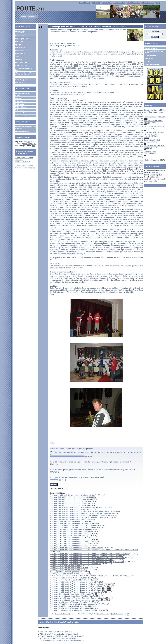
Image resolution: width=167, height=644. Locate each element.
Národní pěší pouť (22, 39)
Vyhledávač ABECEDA (153, 64)
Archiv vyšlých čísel (22, 131)
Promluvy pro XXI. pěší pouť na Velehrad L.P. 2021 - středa (73, 525)
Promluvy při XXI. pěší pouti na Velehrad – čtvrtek (69, 523)
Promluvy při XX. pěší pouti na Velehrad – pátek (68, 529)
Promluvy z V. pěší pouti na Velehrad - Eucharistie (69, 602)
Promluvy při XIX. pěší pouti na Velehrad (65, 537)
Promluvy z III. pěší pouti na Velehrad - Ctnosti (68, 606)
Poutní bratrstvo (21, 62)
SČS (158, 2)
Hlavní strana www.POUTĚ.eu (21, 32)
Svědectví (19, 59)
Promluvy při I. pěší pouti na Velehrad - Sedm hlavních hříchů (73, 610)
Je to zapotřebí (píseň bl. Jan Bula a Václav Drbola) (58, 638)
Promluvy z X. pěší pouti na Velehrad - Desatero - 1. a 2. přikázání (75, 590)
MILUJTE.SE (148, 2)
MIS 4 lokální (20, 110)
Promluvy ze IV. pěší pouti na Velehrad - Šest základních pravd (74, 604)
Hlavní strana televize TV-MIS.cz (24, 94)
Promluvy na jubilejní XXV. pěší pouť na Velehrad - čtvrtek (72, 495)
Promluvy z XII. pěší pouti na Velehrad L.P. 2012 (68, 578)
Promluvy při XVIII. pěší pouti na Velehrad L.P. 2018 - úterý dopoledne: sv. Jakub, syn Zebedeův (87, 562)
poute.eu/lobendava (22, 162)
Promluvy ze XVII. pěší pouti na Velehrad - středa (69, 568)
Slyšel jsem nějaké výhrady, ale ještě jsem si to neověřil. (154, 134)
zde (29, 142)
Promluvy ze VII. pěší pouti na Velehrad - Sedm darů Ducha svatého (76, 598)
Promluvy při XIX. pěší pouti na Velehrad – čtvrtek (69, 542)
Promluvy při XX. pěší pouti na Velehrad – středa (69, 533)
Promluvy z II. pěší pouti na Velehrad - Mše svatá (69, 608)
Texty (17, 57)
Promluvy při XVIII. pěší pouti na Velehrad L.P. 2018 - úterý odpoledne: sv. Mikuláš (82, 560)
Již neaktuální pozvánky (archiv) (24, 69)
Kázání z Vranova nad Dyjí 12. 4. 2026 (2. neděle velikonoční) (62, 641)
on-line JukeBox (150, 56)
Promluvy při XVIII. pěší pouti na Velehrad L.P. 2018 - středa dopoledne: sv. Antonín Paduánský (87, 558)
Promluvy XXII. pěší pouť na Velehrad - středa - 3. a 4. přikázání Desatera (78, 515)
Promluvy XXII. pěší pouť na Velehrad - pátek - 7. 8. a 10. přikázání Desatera (80, 511)
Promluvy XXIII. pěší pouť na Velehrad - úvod (67, 505)
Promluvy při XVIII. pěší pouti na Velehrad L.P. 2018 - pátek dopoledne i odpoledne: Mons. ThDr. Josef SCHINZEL (94, 550)
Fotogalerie (19, 51)
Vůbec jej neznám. (151, 117)
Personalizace (20, 83)
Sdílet (52, 443)
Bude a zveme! (20, 36)
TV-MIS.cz (107, 2)
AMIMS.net (85, 2)
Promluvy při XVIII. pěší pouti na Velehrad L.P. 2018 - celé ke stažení (76, 548)
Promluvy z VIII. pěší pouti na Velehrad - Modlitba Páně (71, 596)
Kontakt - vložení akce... (29, 16)
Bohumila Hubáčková (62, 614)
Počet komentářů (104, 614)
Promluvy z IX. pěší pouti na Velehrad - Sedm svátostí (71, 594)
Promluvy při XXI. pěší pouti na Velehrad (65, 521)
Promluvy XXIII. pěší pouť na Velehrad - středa (68, 501)
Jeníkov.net (149, 59)
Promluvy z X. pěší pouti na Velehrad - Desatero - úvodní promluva (76, 592)
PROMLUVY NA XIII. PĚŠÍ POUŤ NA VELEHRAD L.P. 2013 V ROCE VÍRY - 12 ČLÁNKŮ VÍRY (87, 576)
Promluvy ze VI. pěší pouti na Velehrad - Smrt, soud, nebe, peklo (75, 600)
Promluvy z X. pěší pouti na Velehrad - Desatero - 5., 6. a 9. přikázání (77, 586)
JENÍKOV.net (133, 2)
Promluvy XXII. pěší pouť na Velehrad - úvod (67, 519)
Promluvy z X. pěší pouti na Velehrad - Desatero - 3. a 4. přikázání (75, 588)
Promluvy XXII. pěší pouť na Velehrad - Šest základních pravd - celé (76, 507)
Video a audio (20, 54)
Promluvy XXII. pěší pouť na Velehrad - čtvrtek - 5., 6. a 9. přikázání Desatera (80, 513)
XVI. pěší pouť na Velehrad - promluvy (65, 572)
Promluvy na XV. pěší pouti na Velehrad (65, 574)
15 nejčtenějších (21, 80)
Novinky (18, 98)
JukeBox (96, 2)
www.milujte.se (157, 112)
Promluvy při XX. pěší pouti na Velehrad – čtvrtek (69, 531)
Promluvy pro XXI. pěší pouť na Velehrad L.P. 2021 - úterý (72, 527)
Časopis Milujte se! (151, 48)
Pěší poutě (19, 42)
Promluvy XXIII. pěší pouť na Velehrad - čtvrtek (68, 499)
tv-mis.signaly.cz (30, 144)
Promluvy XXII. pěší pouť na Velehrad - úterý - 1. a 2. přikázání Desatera (78, 517)
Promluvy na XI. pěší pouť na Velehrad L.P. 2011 (69, 580)
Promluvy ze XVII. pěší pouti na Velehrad (66, 566)
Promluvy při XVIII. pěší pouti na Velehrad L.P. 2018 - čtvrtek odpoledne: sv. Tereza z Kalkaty (86, 556)
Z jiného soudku (21, 65)
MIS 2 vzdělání (20, 104)
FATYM (147, 61)
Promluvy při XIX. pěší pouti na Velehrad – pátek (69, 540)
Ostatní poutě (20, 48)
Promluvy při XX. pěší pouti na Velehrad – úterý (68, 535)
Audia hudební (20, 113)
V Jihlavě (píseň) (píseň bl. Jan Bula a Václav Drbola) (59, 634)
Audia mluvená (20, 116)
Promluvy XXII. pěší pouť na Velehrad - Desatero (69, 509)
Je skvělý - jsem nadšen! (150, 153)
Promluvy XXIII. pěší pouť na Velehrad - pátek (67, 497)
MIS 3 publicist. (21, 107)
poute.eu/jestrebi (29, 168)
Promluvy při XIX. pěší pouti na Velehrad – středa (69, 544)
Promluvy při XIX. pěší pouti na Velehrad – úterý (69, 546)
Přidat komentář (117, 614)
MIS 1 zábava (20, 101)
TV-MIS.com (119, 2)
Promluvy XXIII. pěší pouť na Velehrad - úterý (67, 503)
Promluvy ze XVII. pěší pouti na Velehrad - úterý (68, 570)
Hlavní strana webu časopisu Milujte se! (25, 127)
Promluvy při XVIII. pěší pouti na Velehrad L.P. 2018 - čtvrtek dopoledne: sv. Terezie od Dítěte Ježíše (89, 554)
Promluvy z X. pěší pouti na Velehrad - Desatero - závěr (71, 582)
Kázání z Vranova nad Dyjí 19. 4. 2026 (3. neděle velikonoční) (62, 636)
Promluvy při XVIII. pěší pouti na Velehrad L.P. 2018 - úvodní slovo (75, 564)
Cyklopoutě (19, 45)
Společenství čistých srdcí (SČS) (154, 52)
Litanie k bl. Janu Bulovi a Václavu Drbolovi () (56, 632)
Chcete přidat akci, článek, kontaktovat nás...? (25, 74)
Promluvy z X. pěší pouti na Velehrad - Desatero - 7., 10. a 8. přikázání (77, 584)
